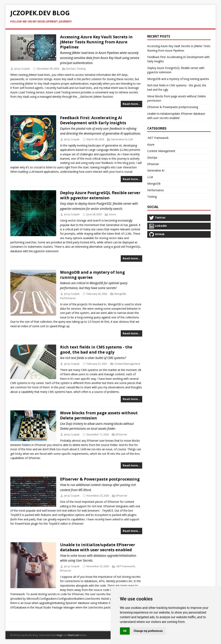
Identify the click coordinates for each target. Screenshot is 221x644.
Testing (81, 69)
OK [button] (125, 631)
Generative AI (119, 139)
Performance (68, 298)
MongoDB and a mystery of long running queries (92, 275)
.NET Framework (126, 566)
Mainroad (73, 635)
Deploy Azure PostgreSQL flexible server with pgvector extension (100, 195)
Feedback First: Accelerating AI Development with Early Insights (93, 120)
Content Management (127, 364)
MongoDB (120, 294)
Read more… (131, 104)
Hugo (60, 635)
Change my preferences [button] (148, 631)
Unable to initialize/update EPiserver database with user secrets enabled (98, 547)
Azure (112, 214)
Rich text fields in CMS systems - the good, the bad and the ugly (96, 350)
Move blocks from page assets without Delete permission (99, 415)
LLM (131, 139)
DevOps (71, 69)
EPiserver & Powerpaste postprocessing (100, 479)
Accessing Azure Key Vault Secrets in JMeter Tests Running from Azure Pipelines (96, 42)
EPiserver (122, 434)
